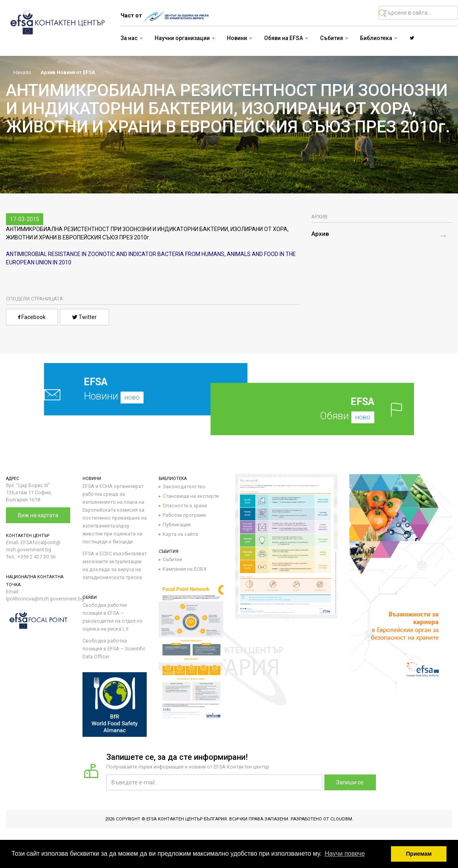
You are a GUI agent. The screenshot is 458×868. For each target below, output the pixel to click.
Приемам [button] (419, 854)
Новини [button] (240, 38)
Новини (127, 389)
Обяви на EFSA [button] (286, 38)
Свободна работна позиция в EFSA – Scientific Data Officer (114, 649)
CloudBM (341, 819)
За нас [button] (132, 38)
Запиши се (350, 782)
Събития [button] (334, 38)
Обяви (325, 409)
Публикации (177, 525)
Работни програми (184, 515)
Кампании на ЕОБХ (185, 569)
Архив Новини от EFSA (68, 72)
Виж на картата (38, 515)
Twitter (84, 317)
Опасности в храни (185, 506)
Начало (19, 72)
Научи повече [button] (345, 854)
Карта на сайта (180, 534)
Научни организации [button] (185, 38)
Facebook (32, 317)
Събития (172, 559)
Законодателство (184, 487)
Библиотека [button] (379, 38)
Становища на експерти (191, 496)
